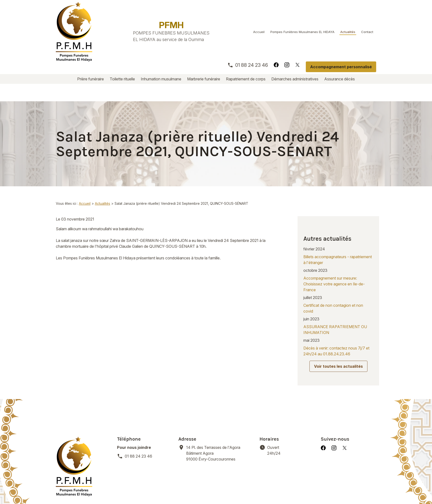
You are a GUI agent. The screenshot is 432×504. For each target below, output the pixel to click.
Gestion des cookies (223, 489)
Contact (367, 32)
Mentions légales (124, 489)
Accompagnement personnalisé (341, 67)
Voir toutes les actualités (338, 335)
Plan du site (260, 489)
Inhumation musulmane (161, 79)
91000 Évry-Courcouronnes (220, 414)
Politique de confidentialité (172, 489)
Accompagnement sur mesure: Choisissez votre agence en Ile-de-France (334, 253)
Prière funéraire (91, 79)
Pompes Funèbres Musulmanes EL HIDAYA (302, 32)
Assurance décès (340, 79)
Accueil (259, 32)
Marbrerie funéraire (204, 79)
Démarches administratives (295, 79)
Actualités (348, 32)
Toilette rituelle (122, 79)
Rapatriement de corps (246, 79)
